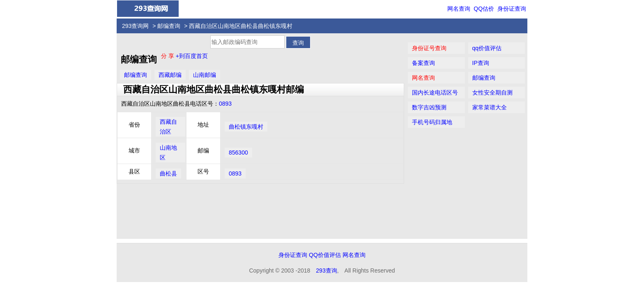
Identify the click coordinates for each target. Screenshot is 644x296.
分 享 (168, 56)
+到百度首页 (192, 56)
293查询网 (135, 26)
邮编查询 (169, 26)
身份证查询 (512, 9)
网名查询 (459, 9)
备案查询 (423, 63)
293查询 (326, 271)
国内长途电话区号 (435, 92)
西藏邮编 (170, 75)
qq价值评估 (487, 48)
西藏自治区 (168, 127)
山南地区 (168, 153)
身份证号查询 (429, 48)
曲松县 (168, 173)
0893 (225, 104)
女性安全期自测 (492, 92)
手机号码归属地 (432, 122)
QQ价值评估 (325, 255)
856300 (238, 153)
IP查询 (481, 63)
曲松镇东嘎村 (246, 127)
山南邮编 (205, 75)
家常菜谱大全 (490, 107)
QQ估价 (484, 9)
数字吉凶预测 (429, 107)
